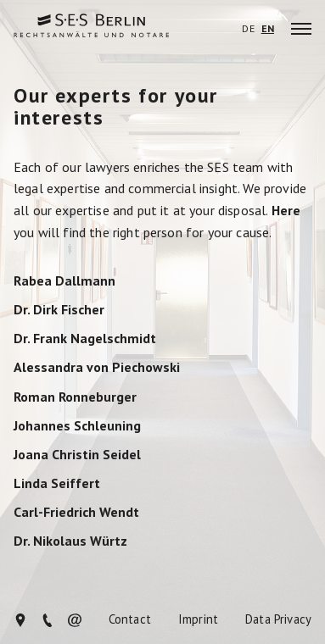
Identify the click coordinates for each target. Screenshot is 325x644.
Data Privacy (278, 620)
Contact (130, 620)
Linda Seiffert (57, 484)
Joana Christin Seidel (77, 455)
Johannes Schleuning (77, 426)
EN (268, 29)
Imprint (198, 620)
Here (286, 210)
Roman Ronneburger (75, 397)
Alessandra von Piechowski (97, 368)
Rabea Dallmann (64, 281)
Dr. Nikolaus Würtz (70, 541)
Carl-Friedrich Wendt (76, 513)
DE (248, 29)
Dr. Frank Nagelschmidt (85, 339)
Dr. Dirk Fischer (59, 310)
